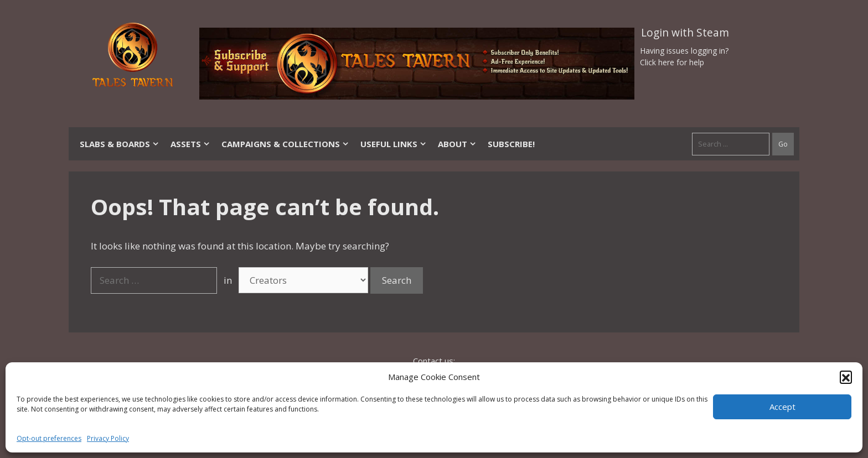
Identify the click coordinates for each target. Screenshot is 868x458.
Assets (190, 144)
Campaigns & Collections (285, 144)
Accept (782, 407)
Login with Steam (685, 33)
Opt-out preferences (49, 438)
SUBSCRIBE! (511, 144)
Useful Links (394, 144)
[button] (846, 377)
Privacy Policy (108, 438)
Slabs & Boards (120, 144)
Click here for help (672, 62)
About (457, 144)
